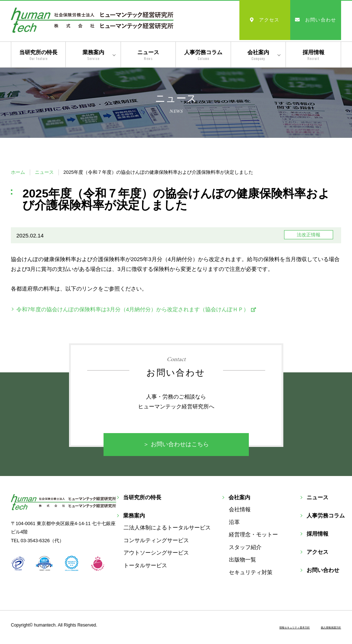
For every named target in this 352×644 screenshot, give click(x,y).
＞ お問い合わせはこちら (176, 445)
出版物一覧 (286, 562)
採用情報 (313, 55)
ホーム (18, 172)
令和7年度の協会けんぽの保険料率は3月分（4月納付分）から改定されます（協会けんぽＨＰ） (133, 309)
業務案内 (93, 55)
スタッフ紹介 (288, 549)
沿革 (278, 524)
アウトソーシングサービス (199, 537)
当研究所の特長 (38, 55)
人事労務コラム (203, 55)
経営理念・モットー (297, 537)
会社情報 (283, 511)
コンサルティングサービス (199, 524)
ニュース (148, 55)
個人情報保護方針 (322, 629)
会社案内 (258, 55)
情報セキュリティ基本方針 (264, 629)
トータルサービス (189, 549)
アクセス (265, 20)
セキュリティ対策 (294, 574)
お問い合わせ (315, 20)
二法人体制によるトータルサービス (210, 511)
